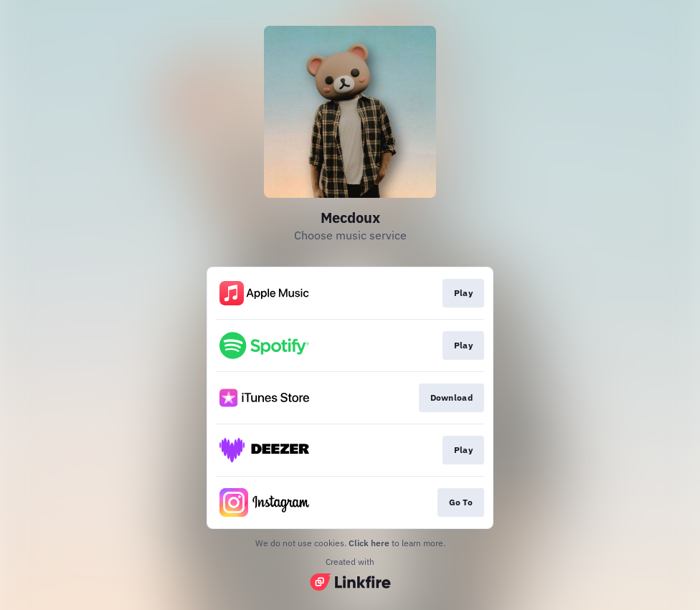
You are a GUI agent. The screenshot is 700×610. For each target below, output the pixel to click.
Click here (369, 543)
